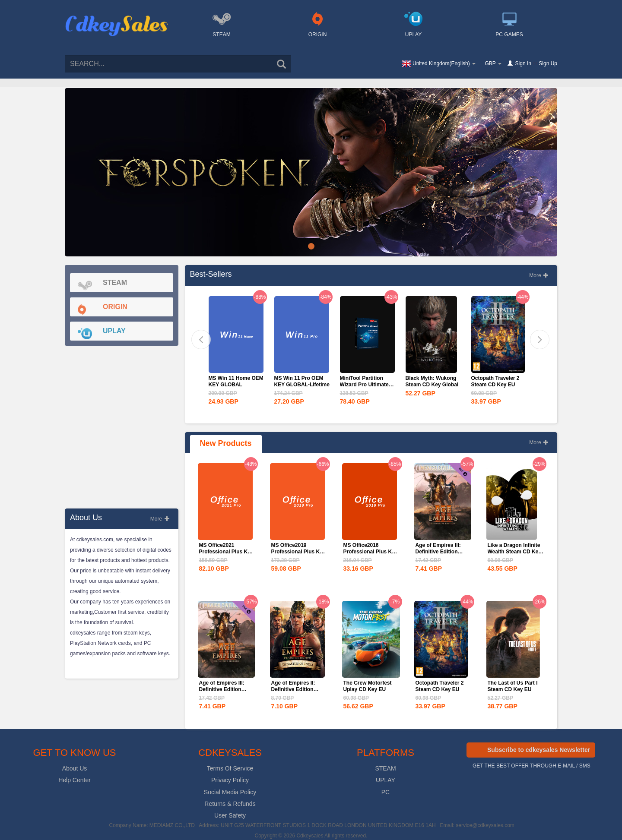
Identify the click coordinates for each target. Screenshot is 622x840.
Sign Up (548, 63)
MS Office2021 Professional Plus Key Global (226, 552)
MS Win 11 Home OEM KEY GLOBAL (236, 381)
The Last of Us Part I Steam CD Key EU (513, 686)
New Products (226, 443)
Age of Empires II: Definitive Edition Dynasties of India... (296, 689)
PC (386, 792)
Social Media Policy (230, 792)
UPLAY (386, 780)
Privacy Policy (230, 780)
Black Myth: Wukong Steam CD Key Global (432, 381)
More (160, 519)
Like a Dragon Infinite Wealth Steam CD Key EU (514, 552)
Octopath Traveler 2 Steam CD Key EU (495, 381)
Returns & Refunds (230, 804)
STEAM (385, 768)
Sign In (523, 63)
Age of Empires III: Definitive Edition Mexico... (438, 552)
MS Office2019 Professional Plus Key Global (298, 552)
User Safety (230, 815)
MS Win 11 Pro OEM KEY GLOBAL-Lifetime (302, 381)
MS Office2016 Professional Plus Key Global (371, 552)
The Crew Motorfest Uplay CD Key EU (368, 686)
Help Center (75, 780)
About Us (75, 768)
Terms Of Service (230, 768)
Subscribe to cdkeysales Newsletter (539, 750)
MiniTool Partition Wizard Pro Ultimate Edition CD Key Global (367, 385)
